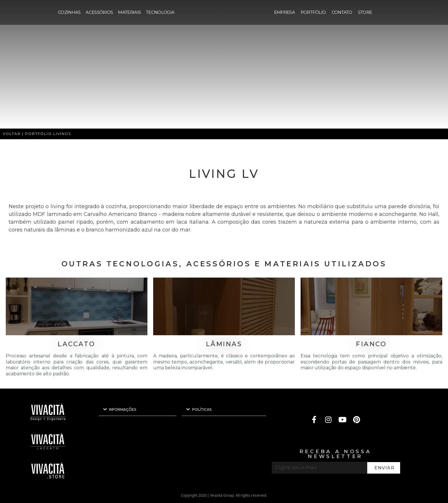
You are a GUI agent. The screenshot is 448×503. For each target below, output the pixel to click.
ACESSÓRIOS (99, 12)
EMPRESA (284, 12)
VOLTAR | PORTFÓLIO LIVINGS (37, 134)
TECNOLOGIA (160, 12)
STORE (365, 12)
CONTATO (342, 12)
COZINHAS (69, 12)
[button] (138, 409)
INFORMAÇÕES (123, 409)
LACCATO (77, 344)
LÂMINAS (224, 344)
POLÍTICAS (202, 409)
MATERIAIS (129, 12)
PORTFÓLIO (313, 12)
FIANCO (371, 344)
